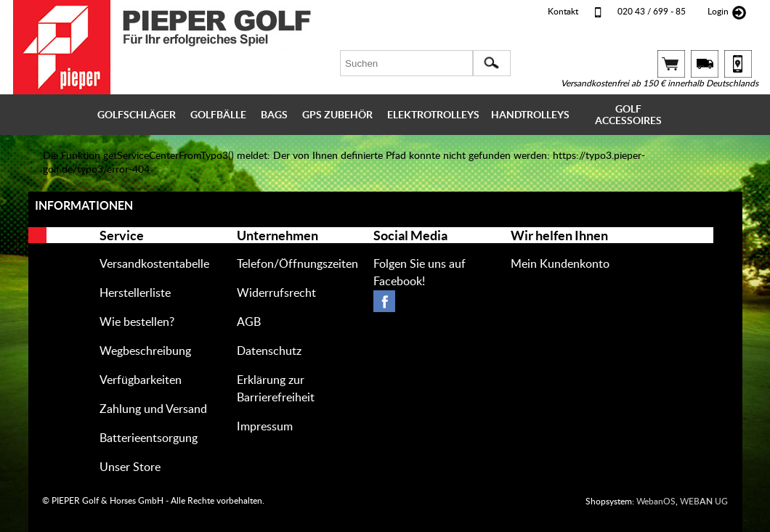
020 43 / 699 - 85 (652, 12)
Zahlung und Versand (153, 409)
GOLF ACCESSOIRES (628, 115)
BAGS (274, 115)
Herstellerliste (135, 293)
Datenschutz (269, 351)
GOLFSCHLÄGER (137, 115)
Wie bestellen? (137, 322)
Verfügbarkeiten (141, 380)
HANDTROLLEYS (530, 115)
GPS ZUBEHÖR (337, 115)
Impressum (265, 427)
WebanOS (656, 502)
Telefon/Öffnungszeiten (297, 264)
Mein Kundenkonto (560, 264)
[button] (492, 63)
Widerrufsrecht (276, 293)
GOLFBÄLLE (218, 115)
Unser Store (130, 467)
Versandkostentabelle (154, 264)
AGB (249, 322)
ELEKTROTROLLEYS (433, 115)
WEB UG (704, 502)
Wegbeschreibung (145, 351)
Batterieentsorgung (149, 438)
